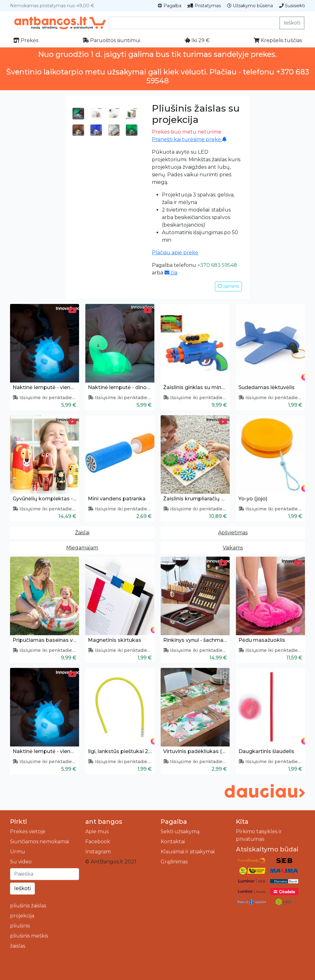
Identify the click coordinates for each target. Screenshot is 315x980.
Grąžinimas (174, 862)
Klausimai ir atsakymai (188, 852)
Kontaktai (173, 842)
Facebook (98, 842)
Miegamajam (82, 548)
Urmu (18, 852)
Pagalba (170, 6)
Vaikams (233, 548)
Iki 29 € (197, 40)
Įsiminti (228, 286)
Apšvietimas (233, 533)
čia (171, 273)
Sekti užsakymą (180, 831)
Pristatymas (204, 6)
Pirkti (19, 822)
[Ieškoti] (45, 874)
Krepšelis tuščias (278, 40)
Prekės (26, 40)
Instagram (98, 852)
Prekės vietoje (28, 831)
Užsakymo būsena (250, 6)
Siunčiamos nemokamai (40, 842)
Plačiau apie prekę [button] (175, 253)
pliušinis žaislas (28, 906)
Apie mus (97, 831)
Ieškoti (292, 23)
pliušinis (20, 926)
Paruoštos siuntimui (111, 40)
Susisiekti (292, 6)
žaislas (18, 946)
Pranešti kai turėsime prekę (189, 139)
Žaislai (82, 533)
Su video (21, 862)
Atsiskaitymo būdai (267, 849)
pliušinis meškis (29, 936)
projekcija (22, 916)
